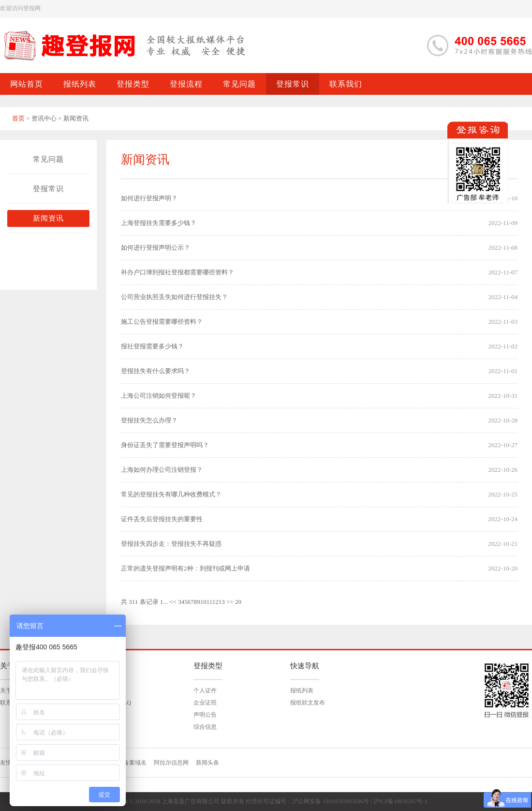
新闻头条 (207, 763)
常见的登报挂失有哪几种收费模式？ (171, 494)
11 (209, 602)
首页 (18, 118)
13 (222, 602)
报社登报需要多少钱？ (152, 346)
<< (173, 602)
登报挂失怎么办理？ (149, 420)
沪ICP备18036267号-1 (401, 801)
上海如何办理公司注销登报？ (162, 470)
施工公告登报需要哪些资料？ (162, 322)
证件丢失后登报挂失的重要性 (162, 519)
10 (203, 602)
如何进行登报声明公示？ (155, 248)
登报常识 (48, 189)
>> (230, 602)
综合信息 (205, 727)
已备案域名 (132, 763)
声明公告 (205, 715)
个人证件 (205, 691)
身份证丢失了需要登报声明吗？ (165, 445)
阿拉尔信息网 (171, 763)
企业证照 (205, 703)
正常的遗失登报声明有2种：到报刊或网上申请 (185, 568)
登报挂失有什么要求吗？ (155, 371)
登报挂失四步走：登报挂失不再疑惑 (171, 544)
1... (164, 602)
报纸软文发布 (308, 703)
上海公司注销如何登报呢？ (159, 396)
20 (238, 602)
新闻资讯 (48, 218)
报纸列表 (302, 691)
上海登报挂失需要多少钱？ (159, 223)
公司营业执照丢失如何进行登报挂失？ (174, 297)
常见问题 (48, 159)
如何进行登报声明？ (149, 198)
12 (215, 602)
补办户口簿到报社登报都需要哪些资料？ (177, 272)
